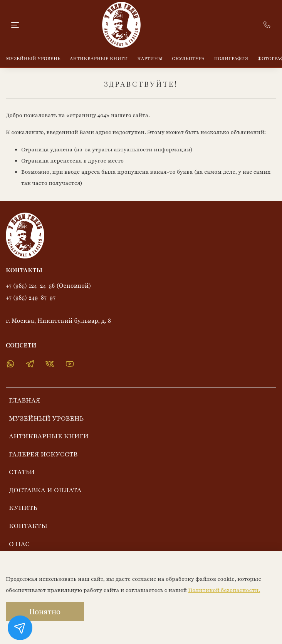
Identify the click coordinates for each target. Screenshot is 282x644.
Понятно (45, 611)
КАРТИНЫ (150, 59)
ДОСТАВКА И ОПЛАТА (45, 490)
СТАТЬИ (22, 472)
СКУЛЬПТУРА (188, 59)
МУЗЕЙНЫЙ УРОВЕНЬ (33, 59)
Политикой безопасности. (224, 590)
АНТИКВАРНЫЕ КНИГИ (99, 59)
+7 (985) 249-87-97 (31, 298)
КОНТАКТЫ (28, 526)
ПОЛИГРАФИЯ (231, 59)
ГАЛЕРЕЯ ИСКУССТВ (43, 454)
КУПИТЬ (23, 508)
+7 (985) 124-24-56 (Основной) (49, 286)
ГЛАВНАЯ (25, 400)
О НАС (19, 544)
